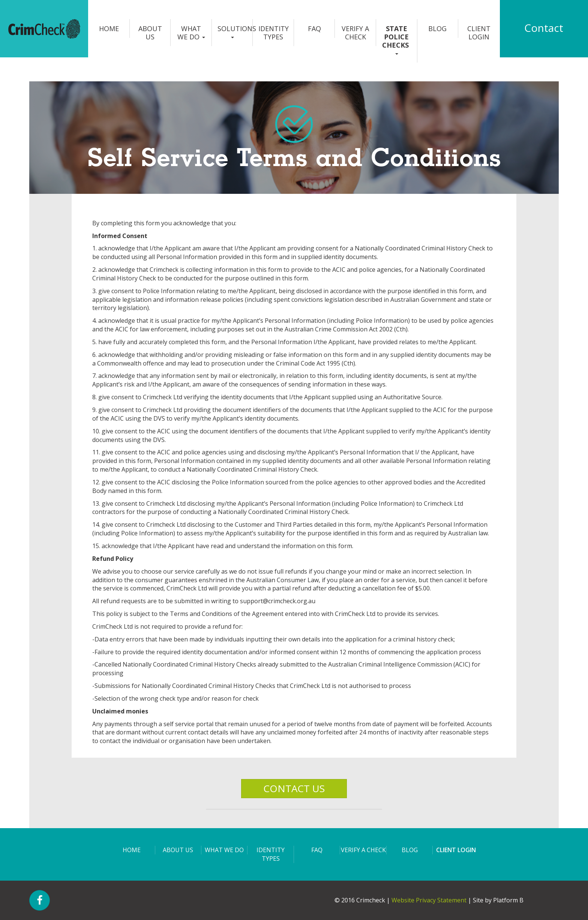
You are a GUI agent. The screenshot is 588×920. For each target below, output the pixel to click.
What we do (191, 33)
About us (150, 33)
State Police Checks (396, 39)
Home (109, 28)
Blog (437, 28)
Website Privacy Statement (429, 900)
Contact (544, 28)
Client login (479, 33)
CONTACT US (294, 788)
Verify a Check (355, 33)
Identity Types (274, 33)
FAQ (314, 28)
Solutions (235, 31)
